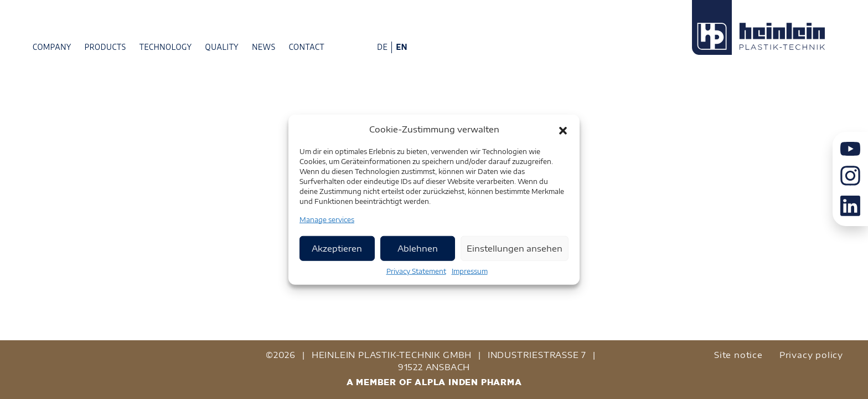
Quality (222, 47)
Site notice (738, 355)
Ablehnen (418, 248)
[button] (563, 129)
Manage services (327, 219)
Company (52, 47)
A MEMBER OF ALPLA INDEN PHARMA (434, 382)
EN (402, 47)
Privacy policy (811, 355)
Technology (166, 47)
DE (382, 47)
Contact (307, 47)
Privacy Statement (416, 271)
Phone (338, 46)
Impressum (470, 271)
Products (105, 47)
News (264, 47)
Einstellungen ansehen (515, 248)
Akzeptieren (337, 248)
